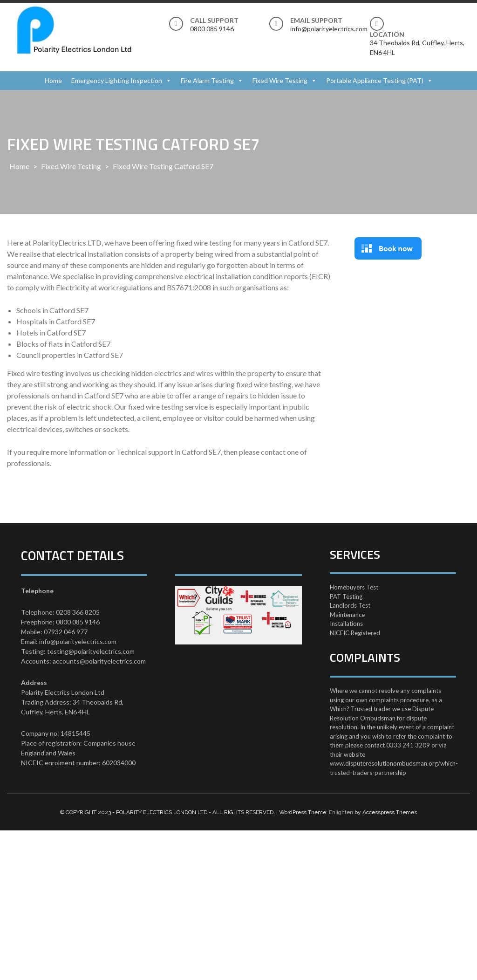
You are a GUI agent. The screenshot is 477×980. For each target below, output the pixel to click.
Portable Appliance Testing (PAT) (375, 80)
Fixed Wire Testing (280, 80)
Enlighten (341, 812)
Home (53, 80)
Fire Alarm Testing (207, 80)
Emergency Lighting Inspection (117, 80)
